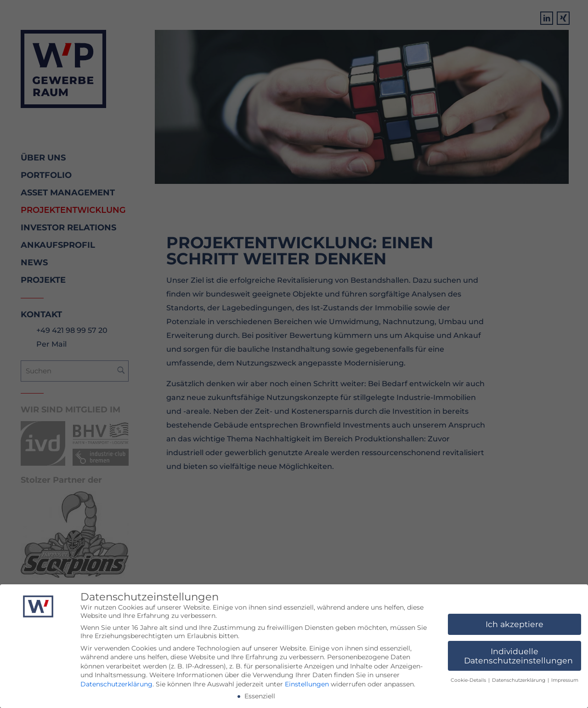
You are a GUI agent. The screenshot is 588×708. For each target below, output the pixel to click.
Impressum (565, 681)
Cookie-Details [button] (469, 681)
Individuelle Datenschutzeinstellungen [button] (518, 656)
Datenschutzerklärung (116, 685)
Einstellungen (307, 685)
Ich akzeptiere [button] (514, 625)
